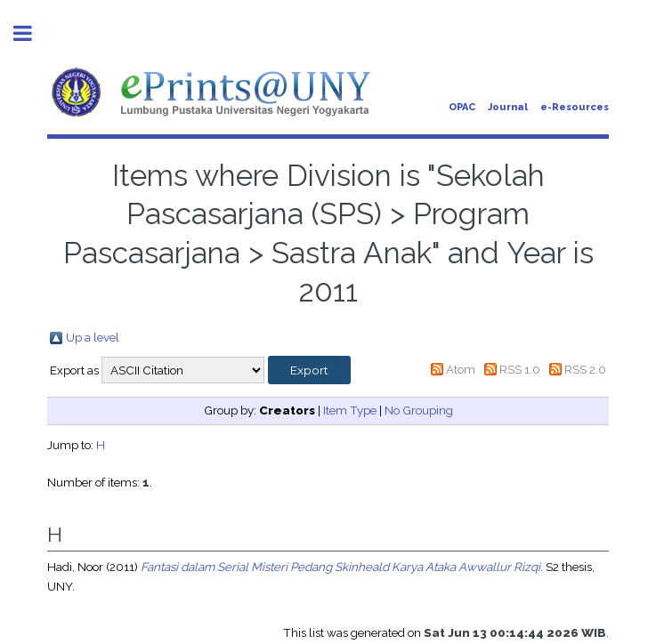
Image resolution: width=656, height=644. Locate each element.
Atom (461, 369)
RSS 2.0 (585, 369)
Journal (508, 107)
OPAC (462, 107)
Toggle (32, 33)
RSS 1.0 (520, 369)
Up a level (93, 337)
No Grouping (419, 410)
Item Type (350, 410)
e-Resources (575, 107)
